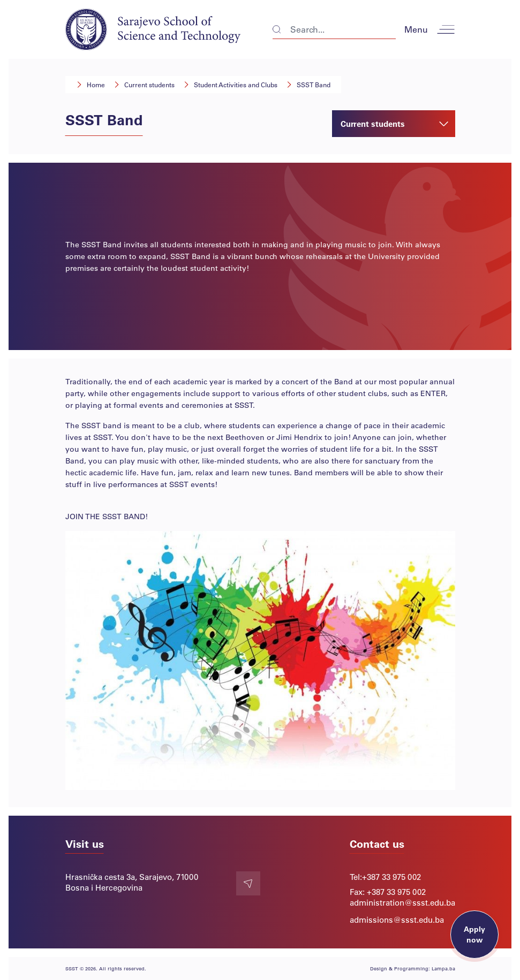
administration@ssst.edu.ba (402, 902)
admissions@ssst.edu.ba (397, 920)
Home (96, 85)
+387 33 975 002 (391, 877)
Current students (149, 85)
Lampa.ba (443, 968)
